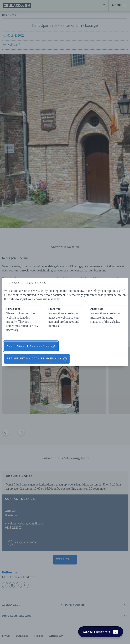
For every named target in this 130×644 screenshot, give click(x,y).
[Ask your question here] (101, 632)
